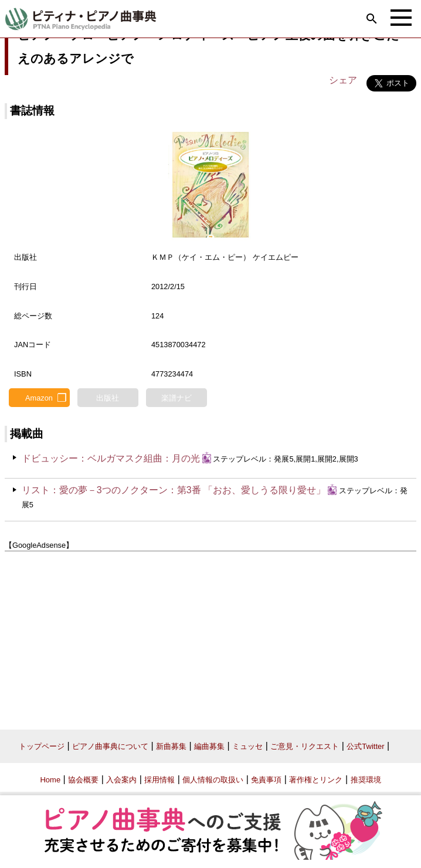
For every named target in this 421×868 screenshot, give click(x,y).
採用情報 (159, 780)
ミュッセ (247, 746)
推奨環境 (366, 780)
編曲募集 (209, 746)
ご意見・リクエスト (305, 746)
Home (50, 780)
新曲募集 (171, 746)
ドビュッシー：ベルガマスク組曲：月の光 (111, 458)
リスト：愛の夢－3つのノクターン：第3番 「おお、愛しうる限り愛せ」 (174, 490)
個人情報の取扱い (213, 780)
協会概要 (83, 780)
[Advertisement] (210, 636)
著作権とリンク (316, 780)
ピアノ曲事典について (110, 746)
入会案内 (121, 780)
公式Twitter (365, 746)
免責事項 (266, 780)
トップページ (42, 746)
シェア (343, 80)
